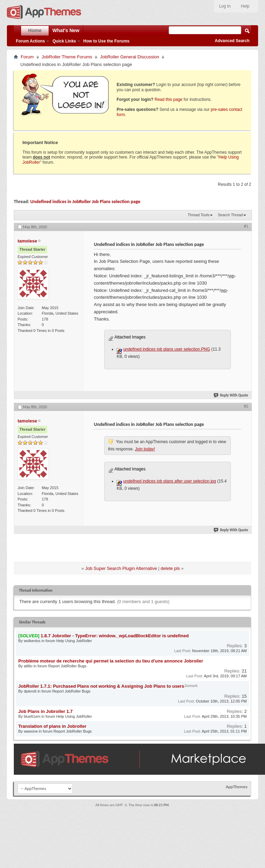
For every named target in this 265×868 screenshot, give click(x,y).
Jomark (191, 686)
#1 (246, 226)
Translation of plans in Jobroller (52, 726)
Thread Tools (199, 215)
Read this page (169, 99)
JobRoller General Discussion (130, 57)
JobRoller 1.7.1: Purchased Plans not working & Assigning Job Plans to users (101, 686)
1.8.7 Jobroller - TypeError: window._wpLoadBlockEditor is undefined (115, 636)
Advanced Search (232, 41)
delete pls (170, 568)
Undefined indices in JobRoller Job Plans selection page (85, 202)
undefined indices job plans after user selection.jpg (170, 481)
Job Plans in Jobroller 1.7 (46, 711)
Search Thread (230, 215)
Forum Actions (30, 41)
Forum (27, 57)
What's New (66, 30)
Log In (225, 6)
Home (35, 30)
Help (245, 6)
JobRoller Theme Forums (67, 57)
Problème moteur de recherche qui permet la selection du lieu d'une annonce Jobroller (111, 661)
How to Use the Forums (106, 41)
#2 (246, 406)
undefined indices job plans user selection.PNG (166, 349)
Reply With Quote (231, 395)
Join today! (145, 449)
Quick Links (64, 41)
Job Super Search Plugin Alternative (121, 568)
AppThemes (237, 787)
